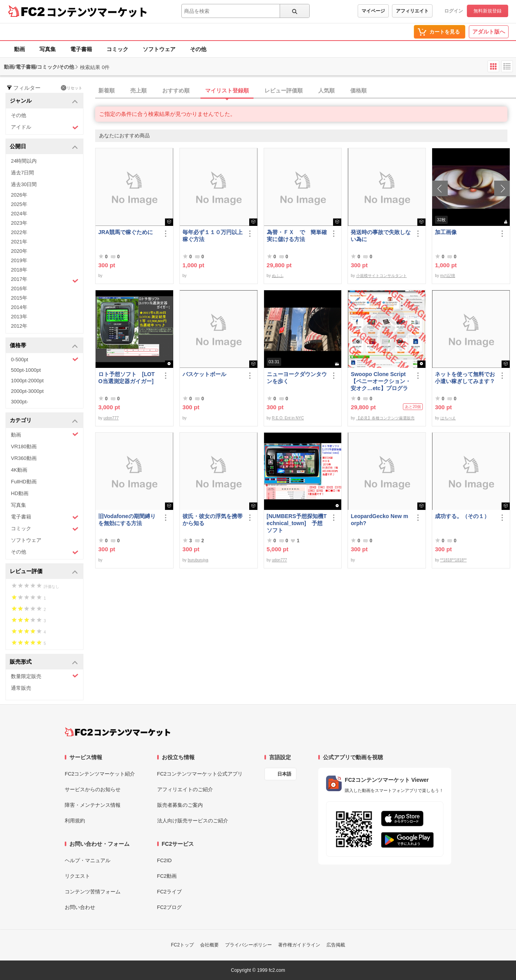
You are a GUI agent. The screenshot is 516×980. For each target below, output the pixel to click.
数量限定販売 (45, 676)
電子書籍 (81, 49)
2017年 (45, 280)
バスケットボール (204, 374)
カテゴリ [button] (44, 421)
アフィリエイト (412, 11)
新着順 (106, 91)
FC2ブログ (170, 907)
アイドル (45, 127)
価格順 (358, 91)
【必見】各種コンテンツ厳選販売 (385, 418)
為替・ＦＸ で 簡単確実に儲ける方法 (297, 236)
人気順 (326, 91)
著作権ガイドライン (299, 945)
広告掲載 (336, 945)
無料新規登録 (488, 11)
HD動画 (20, 493)
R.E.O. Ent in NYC (288, 418)
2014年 (19, 307)
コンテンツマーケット (97, 12)
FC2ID (165, 860)
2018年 (19, 270)
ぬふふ (278, 276)
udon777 (111, 418)
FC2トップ (182, 945)
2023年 (19, 223)
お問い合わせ (80, 907)
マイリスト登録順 (227, 91)
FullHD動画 (24, 482)
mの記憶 (448, 276)
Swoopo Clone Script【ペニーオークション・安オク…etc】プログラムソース (381, 381)
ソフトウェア (159, 49)
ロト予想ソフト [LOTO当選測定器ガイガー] (127, 378)
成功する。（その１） (462, 516)
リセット (72, 88)
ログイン (454, 11)
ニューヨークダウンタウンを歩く (297, 378)
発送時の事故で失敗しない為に (381, 236)
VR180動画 (24, 447)
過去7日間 (22, 173)
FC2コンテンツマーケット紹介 (100, 774)
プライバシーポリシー (248, 945)
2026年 (19, 195)
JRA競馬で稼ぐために (126, 232)
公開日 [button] (44, 147)
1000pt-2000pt (27, 381)
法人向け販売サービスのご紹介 (193, 821)
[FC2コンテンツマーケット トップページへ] (118, 732)
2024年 (19, 214)
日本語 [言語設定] (284, 774)
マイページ (373, 11)
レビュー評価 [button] (44, 572)
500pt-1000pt (26, 370)
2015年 (19, 298)
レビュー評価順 (284, 91)
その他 (198, 49)
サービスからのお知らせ (93, 789)
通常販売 (21, 688)
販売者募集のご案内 (180, 805)
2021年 (19, 242)
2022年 (19, 232)
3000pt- (20, 402)
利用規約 (75, 821)
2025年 (19, 204)
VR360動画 (24, 458)
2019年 (19, 260)
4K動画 (19, 470)
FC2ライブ (170, 892)
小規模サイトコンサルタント (381, 276)
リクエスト (77, 876)
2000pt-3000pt (27, 391)
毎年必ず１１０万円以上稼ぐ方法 (213, 236)
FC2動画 (167, 876)
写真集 (48, 49)
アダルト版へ (489, 32)
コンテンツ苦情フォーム (93, 892)
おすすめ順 (176, 91)
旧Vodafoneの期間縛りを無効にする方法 (127, 520)
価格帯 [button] (44, 346)
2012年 (19, 326)
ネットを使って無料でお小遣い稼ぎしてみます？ (465, 378)
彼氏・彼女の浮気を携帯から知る (213, 520)
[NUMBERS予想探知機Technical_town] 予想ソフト (297, 523)
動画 (20, 49)
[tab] (306, 91)
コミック (117, 49)
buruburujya (198, 560)
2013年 (19, 317)
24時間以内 (24, 161)
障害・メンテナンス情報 (93, 805)
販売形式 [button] (44, 662)
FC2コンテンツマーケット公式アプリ (200, 774)
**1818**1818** (454, 560)
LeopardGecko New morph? (379, 520)
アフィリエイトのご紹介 (185, 789)
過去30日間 (24, 184)
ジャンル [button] (44, 101)
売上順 (138, 91)
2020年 (19, 251)
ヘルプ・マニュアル (88, 860)
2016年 (19, 288)
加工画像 (446, 232)
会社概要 (209, 945)
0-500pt (45, 359)
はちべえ (448, 418)
